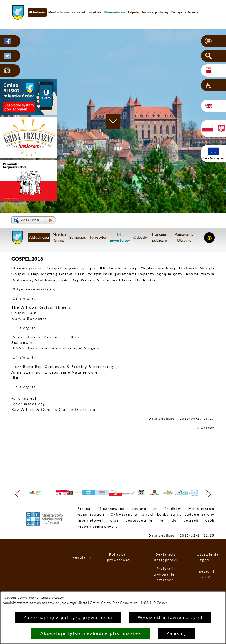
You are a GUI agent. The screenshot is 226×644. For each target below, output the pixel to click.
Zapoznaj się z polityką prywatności (68, 618)
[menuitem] (114, 12)
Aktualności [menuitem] (37, 12)
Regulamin (77, 569)
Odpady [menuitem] (133, 12)
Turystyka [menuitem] (94, 12)
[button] (213, 41)
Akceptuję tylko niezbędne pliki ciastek (91, 633)
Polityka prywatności (117, 569)
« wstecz (206, 428)
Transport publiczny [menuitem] (155, 12)
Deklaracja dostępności (166, 569)
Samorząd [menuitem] (78, 12)
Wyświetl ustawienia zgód (170, 618)
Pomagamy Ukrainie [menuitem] (185, 12)
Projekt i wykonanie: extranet (165, 586)
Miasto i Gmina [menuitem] (58, 12)
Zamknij (176, 634)
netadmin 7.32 (206, 586)
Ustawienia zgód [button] (205, 569)
